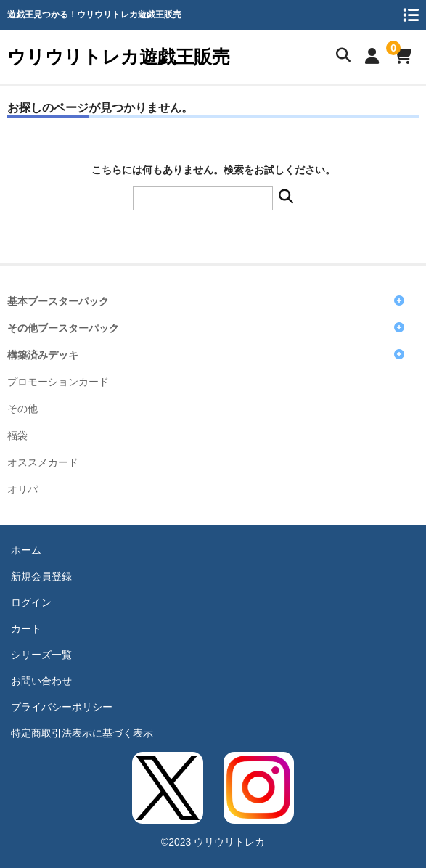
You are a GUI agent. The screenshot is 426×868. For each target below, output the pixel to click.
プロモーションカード (58, 382)
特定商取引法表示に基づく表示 (82, 733)
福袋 (17, 436)
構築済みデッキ (43, 355)
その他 (22, 409)
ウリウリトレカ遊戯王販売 (119, 57)
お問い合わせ (41, 681)
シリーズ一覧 (41, 655)
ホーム (26, 550)
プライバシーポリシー (62, 707)
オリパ (22, 490)
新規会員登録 (41, 576)
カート (26, 629)
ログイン (31, 602)
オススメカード (43, 463)
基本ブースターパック (58, 302)
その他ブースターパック (63, 328)
